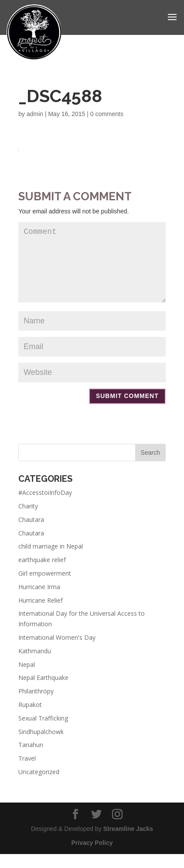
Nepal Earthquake (43, 691)
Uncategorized (39, 786)
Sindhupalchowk (41, 746)
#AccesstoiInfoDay (45, 506)
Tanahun (31, 759)
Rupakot (30, 719)
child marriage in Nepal (51, 560)
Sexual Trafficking (43, 732)
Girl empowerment (45, 587)
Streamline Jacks (128, 843)
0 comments (107, 114)
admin (35, 114)
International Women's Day (57, 651)
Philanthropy (36, 705)
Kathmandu (35, 665)
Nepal (27, 678)
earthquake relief (42, 574)
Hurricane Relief (41, 614)
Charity (28, 520)
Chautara (31, 533)
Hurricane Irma (39, 601)
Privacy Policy (92, 857)
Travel (27, 772)
